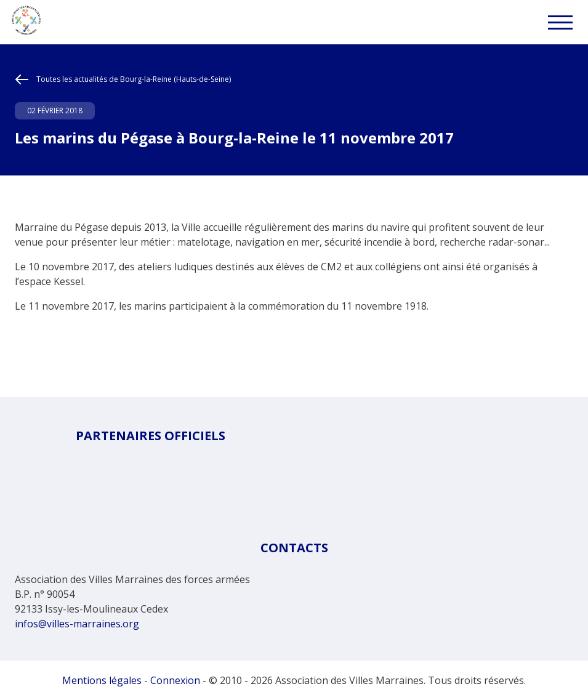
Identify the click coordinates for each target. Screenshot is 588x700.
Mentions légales (102, 680)
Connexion (175, 680)
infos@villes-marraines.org (77, 624)
